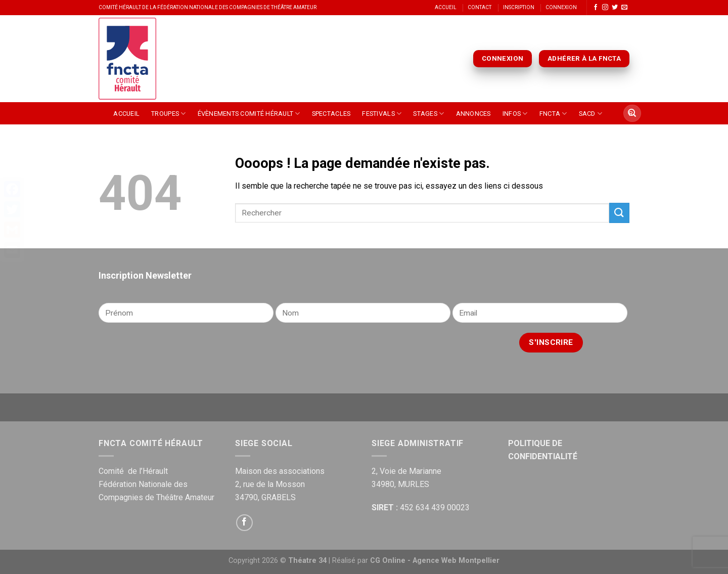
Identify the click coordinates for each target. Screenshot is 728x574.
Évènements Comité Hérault (249, 114)
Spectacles (331, 114)
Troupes (168, 114)
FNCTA (553, 114)
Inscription (519, 7)
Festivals (382, 114)
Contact (480, 7)
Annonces (473, 114)
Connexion (561, 7)
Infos (515, 114)
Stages (428, 114)
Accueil (446, 7)
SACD (590, 114)
